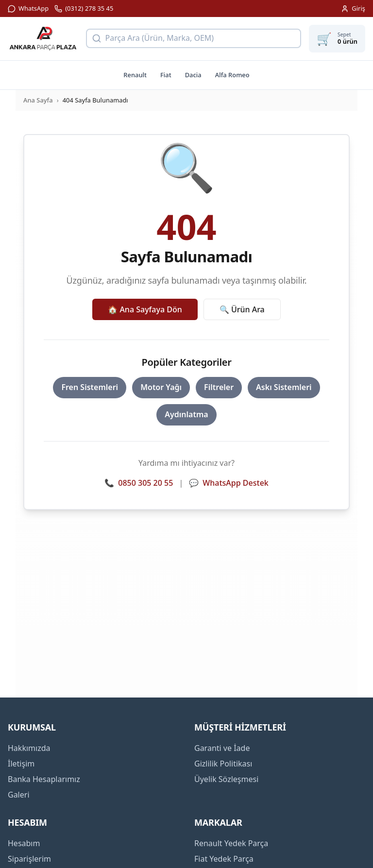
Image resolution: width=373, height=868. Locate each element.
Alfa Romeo (232, 75)
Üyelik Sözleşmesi (226, 779)
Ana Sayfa (38, 100)
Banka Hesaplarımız (44, 779)
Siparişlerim (29, 859)
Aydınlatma (186, 414)
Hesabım (24, 843)
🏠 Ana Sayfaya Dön (145, 309)
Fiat (166, 75)
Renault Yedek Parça (231, 843)
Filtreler (219, 387)
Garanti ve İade (222, 748)
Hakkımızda (29, 748)
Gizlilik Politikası (223, 764)
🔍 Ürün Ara (242, 309)
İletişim (21, 764)
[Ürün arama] (194, 38)
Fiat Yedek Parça (224, 859)
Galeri (19, 795)
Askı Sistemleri (284, 387)
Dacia (193, 75)
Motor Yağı (161, 387)
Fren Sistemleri (90, 387)
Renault (135, 75)
